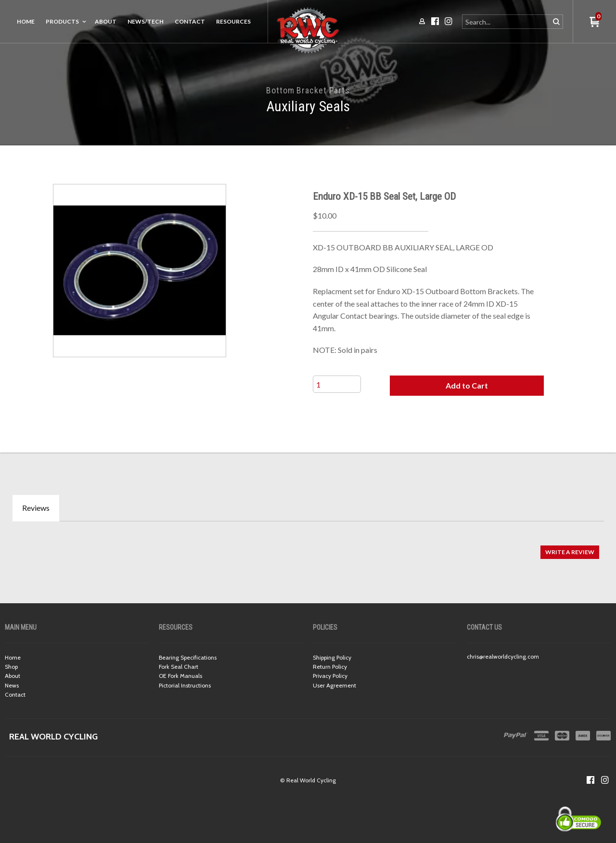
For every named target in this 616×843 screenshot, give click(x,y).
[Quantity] (337, 384)
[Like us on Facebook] (590, 780)
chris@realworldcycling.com (503, 656)
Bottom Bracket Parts (308, 90)
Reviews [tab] (36, 508)
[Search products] (507, 22)
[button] (467, 386)
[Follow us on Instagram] (605, 780)
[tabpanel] (308, 547)
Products (62, 21)
